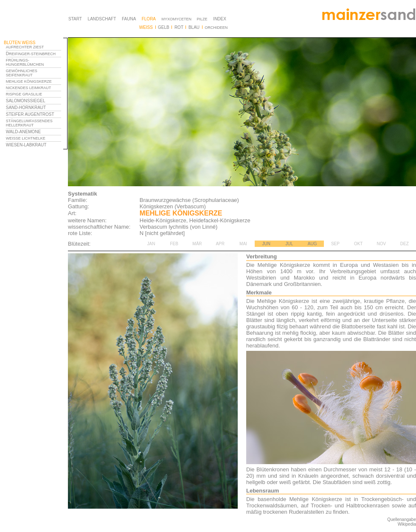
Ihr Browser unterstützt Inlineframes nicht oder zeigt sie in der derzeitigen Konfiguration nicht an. (36, 109)
